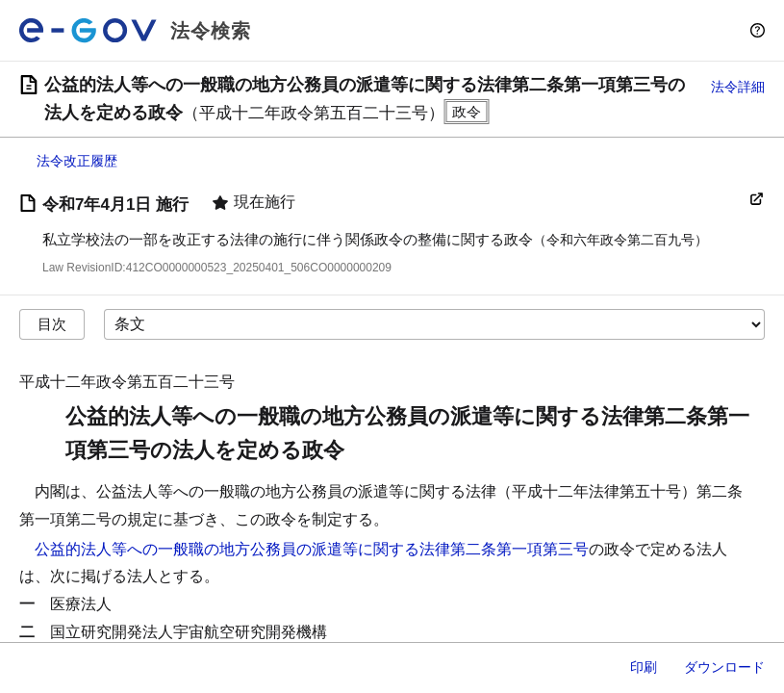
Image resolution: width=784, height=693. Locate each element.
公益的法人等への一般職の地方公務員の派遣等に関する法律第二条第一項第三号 (312, 549)
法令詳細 (738, 87)
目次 (52, 324)
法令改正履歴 (77, 161)
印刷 (644, 667)
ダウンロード (724, 667)
